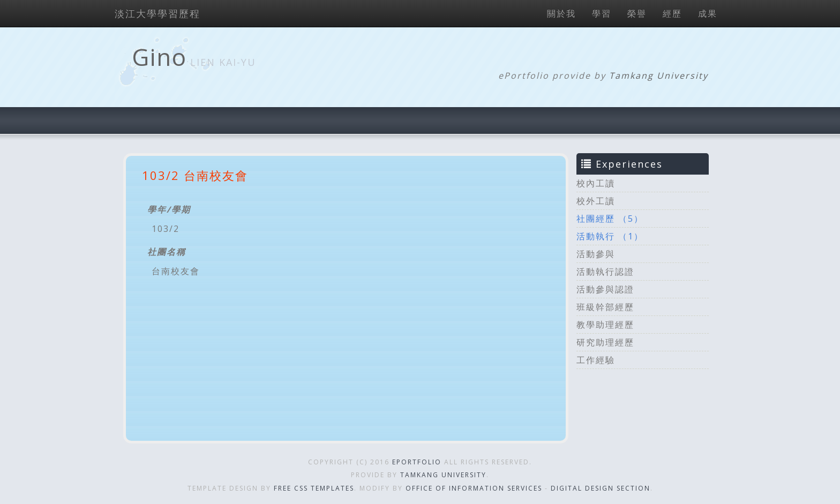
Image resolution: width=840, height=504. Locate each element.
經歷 (672, 13)
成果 (708, 13)
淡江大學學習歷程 (157, 13)
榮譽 (637, 13)
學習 (602, 13)
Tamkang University (659, 76)
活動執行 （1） (610, 236)
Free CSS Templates (314, 488)
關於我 (561, 13)
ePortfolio (417, 462)
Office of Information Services (474, 488)
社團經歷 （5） (610, 219)
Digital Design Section (601, 488)
